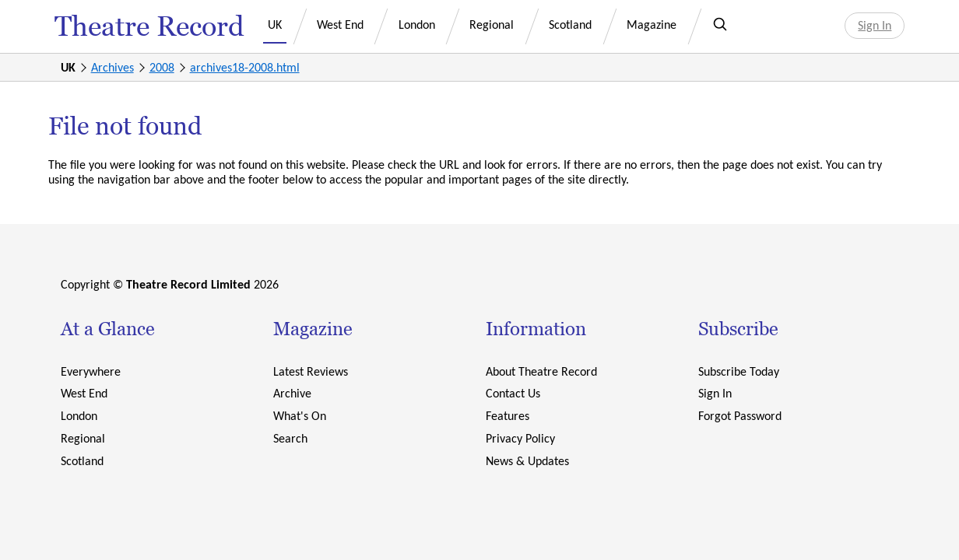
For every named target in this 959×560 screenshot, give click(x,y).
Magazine (652, 24)
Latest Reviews (311, 371)
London (417, 24)
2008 (162, 67)
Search (290, 438)
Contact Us (513, 393)
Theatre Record (149, 26)
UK (275, 24)
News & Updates (527, 461)
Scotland (570, 24)
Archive (292, 393)
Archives (112, 67)
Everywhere (91, 371)
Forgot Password (740, 416)
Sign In (875, 25)
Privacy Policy (520, 438)
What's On (300, 416)
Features (508, 416)
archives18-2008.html (245, 67)
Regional (492, 24)
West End (340, 24)
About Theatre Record (541, 371)
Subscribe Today (739, 371)
